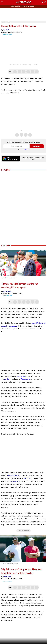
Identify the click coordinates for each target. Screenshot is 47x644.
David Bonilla (7, 291)
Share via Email (37, 72)
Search (42, 2)
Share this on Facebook (19, 72)
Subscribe (37, 146)
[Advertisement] (24, 14)
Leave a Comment (23, 531)
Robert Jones (26, 379)
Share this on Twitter (15, 72)
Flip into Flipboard (28, 72)
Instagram (30, 134)
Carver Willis (22, 376)
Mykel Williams (16, 481)
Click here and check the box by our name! (33, 159)
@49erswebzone (7, 34)
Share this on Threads (24, 72)
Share (45, 2)
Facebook (21, 134)
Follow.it (27, 150)
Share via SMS (32, 72)
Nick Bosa (28, 478)
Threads (26, 134)
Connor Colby (6, 379)
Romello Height (14, 475)
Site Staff (6, 30)
